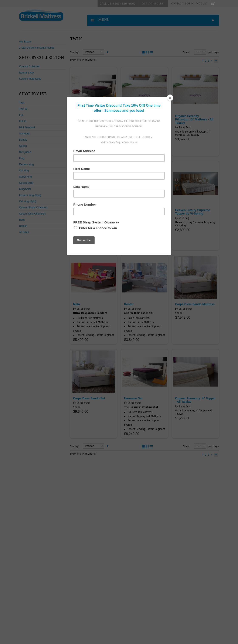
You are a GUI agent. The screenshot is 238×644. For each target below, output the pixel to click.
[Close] (170, 98)
